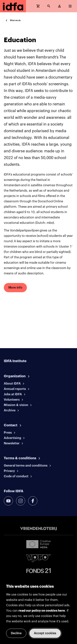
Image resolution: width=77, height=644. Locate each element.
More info (15, 288)
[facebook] (33, 501)
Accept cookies (45, 633)
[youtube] (8, 501)
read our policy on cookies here (42, 611)
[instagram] (21, 501)
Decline (16, 633)
